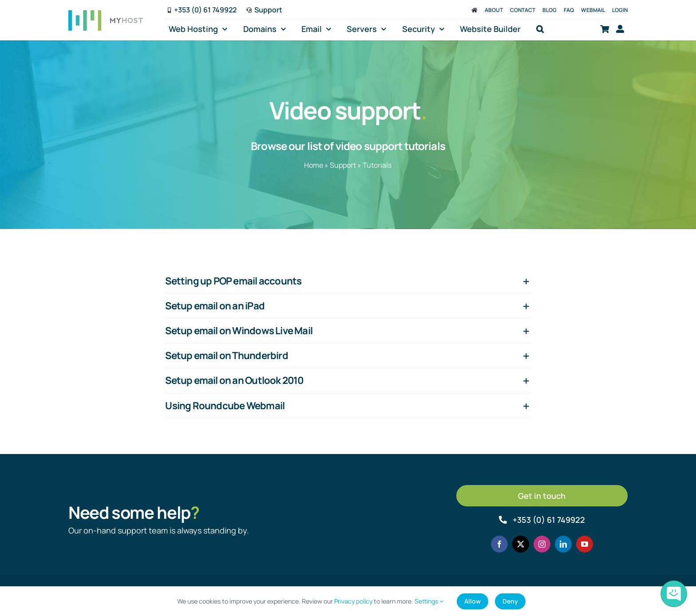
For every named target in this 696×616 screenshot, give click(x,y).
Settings (429, 601)
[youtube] (585, 544)
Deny (510, 601)
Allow (473, 601)
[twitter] (521, 544)
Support (343, 165)
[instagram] (542, 544)
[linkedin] (563, 544)
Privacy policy (353, 601)
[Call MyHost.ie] (542, 520)
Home (314, 165)
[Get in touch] (542, 496)
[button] (540, 29)
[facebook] (499, 544)
